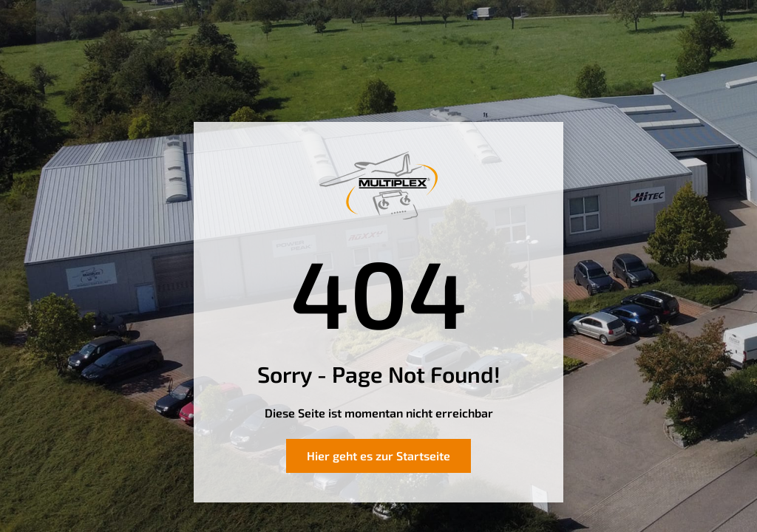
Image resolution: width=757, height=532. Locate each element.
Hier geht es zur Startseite (378, 456)
